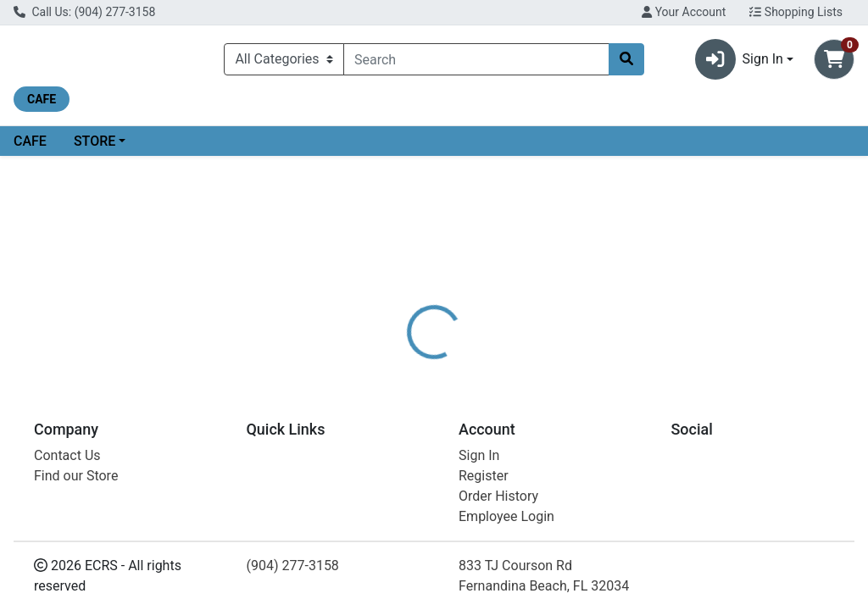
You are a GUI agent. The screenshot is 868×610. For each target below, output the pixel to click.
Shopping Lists (796, 12)
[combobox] (476, 63)
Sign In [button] (739, 63)
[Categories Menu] (284, 63)
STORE (95, 148)
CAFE (30, 148)
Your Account (684, 12)
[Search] (476, 63)
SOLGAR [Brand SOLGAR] (556, 444)
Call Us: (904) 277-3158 (84, 12)
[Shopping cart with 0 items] (834, 63)
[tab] (408, 380)
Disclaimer (483, 380)
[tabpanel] (615, 451)
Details (408, 380)
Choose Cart (746, 288)
